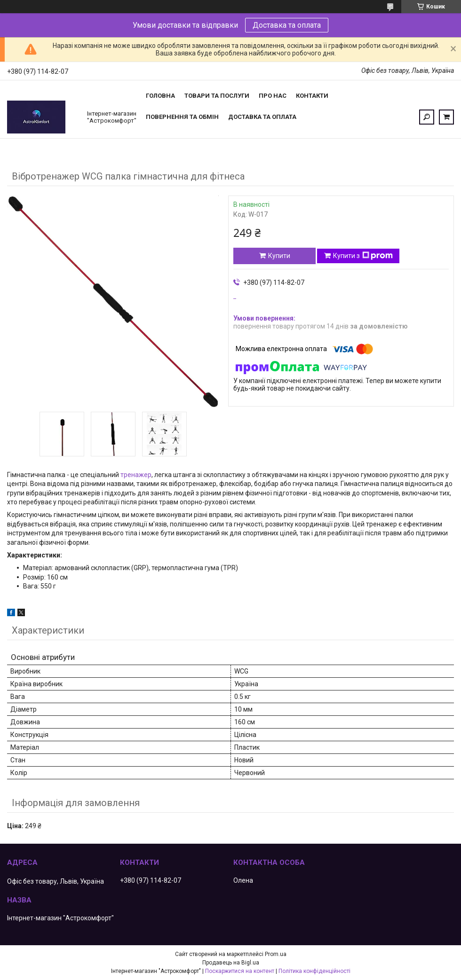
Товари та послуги (217, 96)
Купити (279, 256)
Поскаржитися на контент (240, 971)
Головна (160, 96)
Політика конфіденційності (314, 971)
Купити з (363, 256)
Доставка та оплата (287, 25)
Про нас (273, 96)
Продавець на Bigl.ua (231, 963)
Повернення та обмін (182, 117)
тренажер (136, 475)
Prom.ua (276, 954)
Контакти (312, 96)
